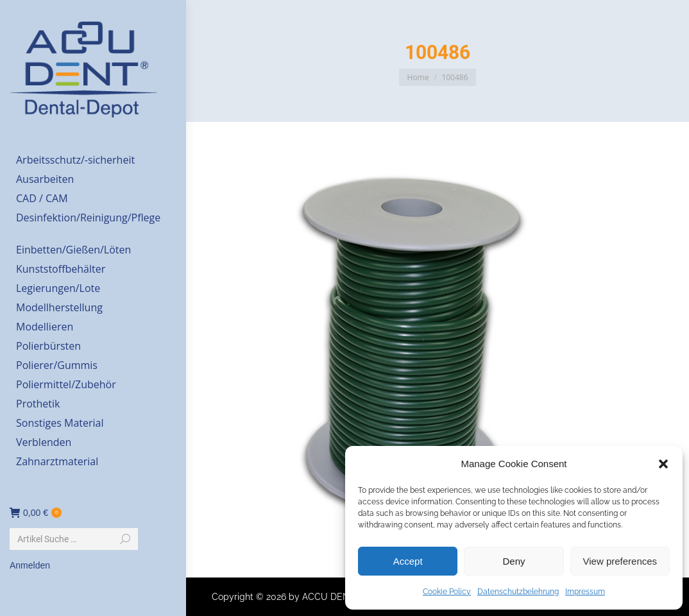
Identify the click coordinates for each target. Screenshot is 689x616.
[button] (663, 464)
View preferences (620, 561)
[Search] (74, 539)
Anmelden (30, 565)
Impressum (585, 592)
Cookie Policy (447, 592)
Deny (514, 561)
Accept (408, 561)
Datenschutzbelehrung (518, 592)
